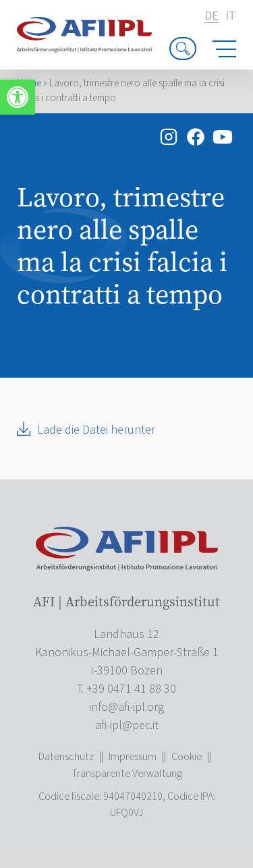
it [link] (231, 16)
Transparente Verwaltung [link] (127, 774)
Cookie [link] (187, 757)
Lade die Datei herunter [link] (96, 430)
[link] (18, 97)
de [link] (212, 17)
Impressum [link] (133, 757)
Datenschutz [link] (66, 757)
